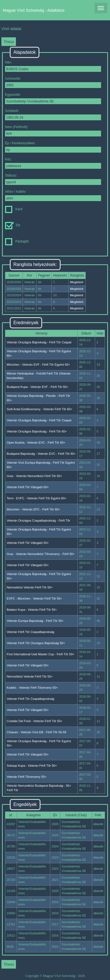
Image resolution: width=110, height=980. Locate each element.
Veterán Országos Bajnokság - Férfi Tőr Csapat (39, 342)
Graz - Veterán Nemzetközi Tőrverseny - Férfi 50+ (41, 554)
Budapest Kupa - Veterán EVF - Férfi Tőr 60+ (37, 387)
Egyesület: (53, 98)
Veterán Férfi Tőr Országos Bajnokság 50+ (36, 643)
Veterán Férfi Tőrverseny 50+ (27, 777)
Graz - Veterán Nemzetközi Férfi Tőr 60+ (34, 476)
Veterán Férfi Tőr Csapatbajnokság (30, 632)
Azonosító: (53, 82)
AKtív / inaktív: (53, 195)
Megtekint (77, 282)
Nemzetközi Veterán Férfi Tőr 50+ (30, 587)
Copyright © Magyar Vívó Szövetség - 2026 (55, 976)
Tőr (13, 225)
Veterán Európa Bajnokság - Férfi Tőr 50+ (35, 621)
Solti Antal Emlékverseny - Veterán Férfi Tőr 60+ (40, 409)
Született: (53, 115)
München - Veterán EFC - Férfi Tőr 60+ (33, 509)
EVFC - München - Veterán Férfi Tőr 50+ (34, 598)
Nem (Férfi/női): (53, 131)
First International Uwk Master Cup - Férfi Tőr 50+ (40, 654)
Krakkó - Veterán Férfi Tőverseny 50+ (32, 688)
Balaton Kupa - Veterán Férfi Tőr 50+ (32, 610)
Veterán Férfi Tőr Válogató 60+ (28, 487)
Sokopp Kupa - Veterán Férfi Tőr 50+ (32, 766)
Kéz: (53, 163)
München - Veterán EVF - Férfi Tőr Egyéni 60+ (38, 365)
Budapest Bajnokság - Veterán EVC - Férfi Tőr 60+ (41, 454)
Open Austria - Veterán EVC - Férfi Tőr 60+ (36, 443)
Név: (53, 66)
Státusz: (53, 179)
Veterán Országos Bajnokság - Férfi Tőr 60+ (37, 431)
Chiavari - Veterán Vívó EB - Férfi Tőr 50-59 (36, 732)
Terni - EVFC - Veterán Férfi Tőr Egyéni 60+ (36, 498)
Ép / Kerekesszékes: (53, 147)
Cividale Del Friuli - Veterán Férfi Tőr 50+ (34, 721)
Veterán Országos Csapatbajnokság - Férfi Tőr (38, 520)
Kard (14, 209)
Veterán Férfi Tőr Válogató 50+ (28, 543)
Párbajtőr (17, 241)
